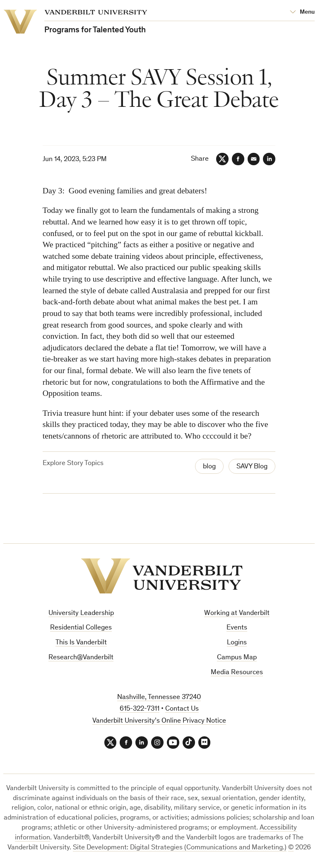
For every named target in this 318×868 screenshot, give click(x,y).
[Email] (253, 159)
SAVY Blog (252, 467)
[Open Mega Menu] (302, 13)
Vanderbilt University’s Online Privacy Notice (159, 721)
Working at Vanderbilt (237, 614)
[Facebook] (238, 159)
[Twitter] (222, 159)
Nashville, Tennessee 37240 (159, 698)
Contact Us (182, 709)
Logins (237, 643)
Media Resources (237, 673)
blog (209, 467)
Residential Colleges (81, 628)
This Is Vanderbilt (81, 643)
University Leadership (81, 614)
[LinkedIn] (269, 159)
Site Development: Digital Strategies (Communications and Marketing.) (180, 848)
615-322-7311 (140, 709)
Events (237, 628)
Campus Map (237, 658)
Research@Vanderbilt (81, 658)
